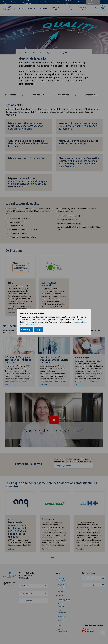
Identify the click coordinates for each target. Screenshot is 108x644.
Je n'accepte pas (27, 330)
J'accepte (39, 330)
